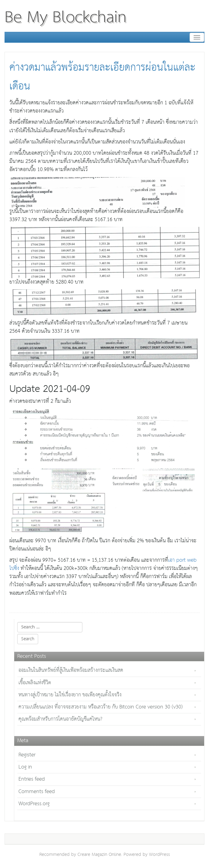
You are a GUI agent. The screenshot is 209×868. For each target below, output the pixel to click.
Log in (25, 767)
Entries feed (32, 779)
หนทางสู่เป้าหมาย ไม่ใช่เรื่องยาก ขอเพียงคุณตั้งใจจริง (70, 695)
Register (27, 755)
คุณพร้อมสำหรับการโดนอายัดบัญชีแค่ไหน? (60, 719)
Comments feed (37, 792)
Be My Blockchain (66, 17)
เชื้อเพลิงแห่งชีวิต (35, 683)
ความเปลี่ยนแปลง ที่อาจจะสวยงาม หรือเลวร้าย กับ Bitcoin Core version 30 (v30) (101, 707)
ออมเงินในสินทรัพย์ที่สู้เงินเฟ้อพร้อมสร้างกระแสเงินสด (71, 670)
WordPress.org (34, 804)
